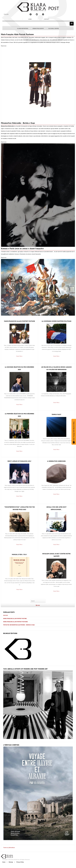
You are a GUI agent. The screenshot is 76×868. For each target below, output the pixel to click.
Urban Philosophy (38, 28)
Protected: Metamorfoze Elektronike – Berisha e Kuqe (19, 625)
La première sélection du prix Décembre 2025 (19, 415)
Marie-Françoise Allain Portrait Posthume (17, 34)
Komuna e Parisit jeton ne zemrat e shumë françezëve (22, 249)
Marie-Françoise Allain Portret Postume (19, 321)
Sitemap (11, 862)
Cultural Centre (53, 28)
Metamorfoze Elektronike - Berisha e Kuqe (18, 123)
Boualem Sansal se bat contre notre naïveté (56, 555)
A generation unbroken (56, 461)
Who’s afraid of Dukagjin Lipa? (19, 461)
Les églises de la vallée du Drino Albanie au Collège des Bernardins (56, 368)
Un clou (6, 615)
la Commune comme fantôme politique (56, 321)
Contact (47, 19)
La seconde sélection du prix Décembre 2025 (19, 368)
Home (30, 19)
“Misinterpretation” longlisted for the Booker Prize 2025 (19, 508)
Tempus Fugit (56, 415)
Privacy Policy (20, 862)
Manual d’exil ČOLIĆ (19, 555)
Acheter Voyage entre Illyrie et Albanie (74, 432)
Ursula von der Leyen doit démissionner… (56, 508)
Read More (19, 356)
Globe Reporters (23, 28)
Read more (4, 46)
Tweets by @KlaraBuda (9, 848)
